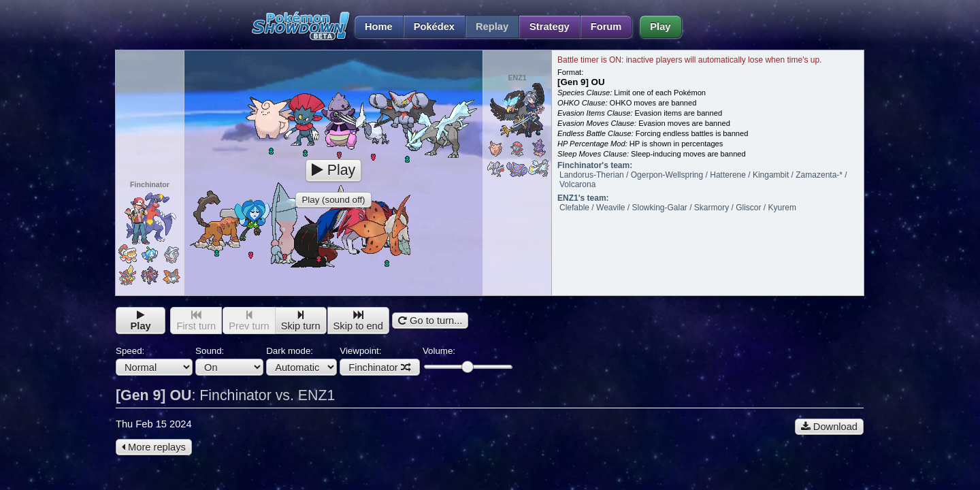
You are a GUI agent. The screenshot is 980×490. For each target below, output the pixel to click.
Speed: (154, 361)
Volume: (467, 359)
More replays (154, 447)
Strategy (550, 27)
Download (829, 427)
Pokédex (434, 27)
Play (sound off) (333, 200)
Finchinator (380, 367)
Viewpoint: (380, 361)
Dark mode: (301, 361)
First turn (196, 321)
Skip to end (358, 321)
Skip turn (301, 321)
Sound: (229, 361)
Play (660, 27)
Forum (606, 27)
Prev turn (249, 321)
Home (373, 27)
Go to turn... (430, 321)
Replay (492, 27)
